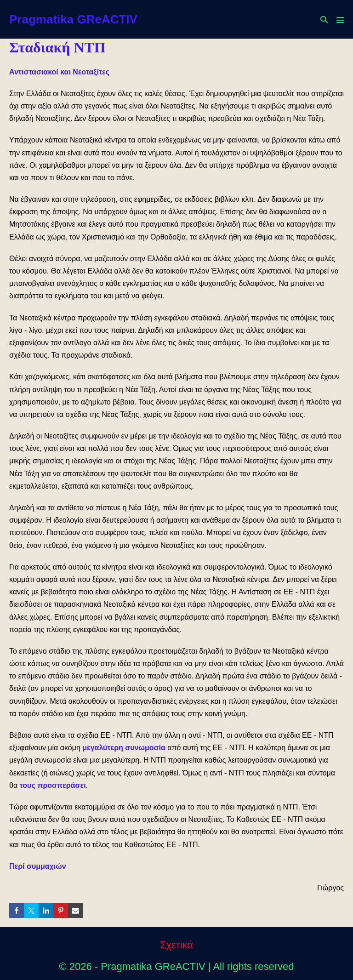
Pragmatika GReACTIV (73, 19)
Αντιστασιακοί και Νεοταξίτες (59, 72)
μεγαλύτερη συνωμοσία (124, 748)
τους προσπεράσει (53, 785)
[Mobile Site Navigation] (340, 20)
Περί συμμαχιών (38, 866)
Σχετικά (176, 945)
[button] (324, 20)
